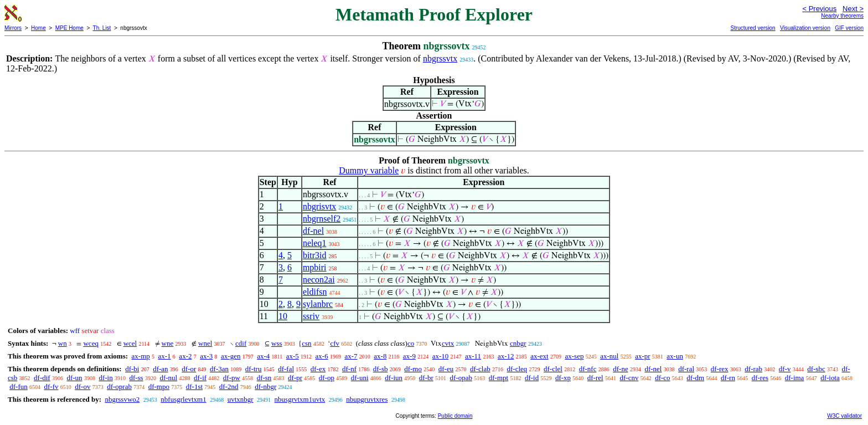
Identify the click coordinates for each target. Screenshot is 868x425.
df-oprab (119, 386)
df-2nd (229, 386)
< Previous (819, 9)
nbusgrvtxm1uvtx (300, 399)
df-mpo (159, 386)
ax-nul (609, 356)
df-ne (620, 369)
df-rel (595, 378)
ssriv (311, 316)
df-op (327, 378)
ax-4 (263, 356)
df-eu (446, 369)
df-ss (136, 378)
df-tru (254, 369)
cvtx (448, 343)
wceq (91, 343)
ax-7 (351, 356)
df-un (74, 378)
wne (168, 343)
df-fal (286, 369)
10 (283, 316)
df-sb (381, 369)
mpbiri (315, 267)
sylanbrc (318, 304)
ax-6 (322, 356)
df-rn (728, 378)
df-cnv (629, 378)
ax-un (675, 356)
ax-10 (441, 356)
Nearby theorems (842, 16)
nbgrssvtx (440, 58)
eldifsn (315, 292)
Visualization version (805, 28)
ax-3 (206, 356)
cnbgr (518, 343)
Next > (853, 9)
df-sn (264, 378)
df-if (200, 378)
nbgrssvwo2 (122, 399)
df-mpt (498, 378)
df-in (105, 378)
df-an (160, 369)
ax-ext (539, 356)
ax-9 (409, 356)
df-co (662, 378)
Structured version (753, 28)
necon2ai (319, 280)
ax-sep (574, 356)
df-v (785, 369)
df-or (189, 369)
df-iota (830, 378)
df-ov (82, 386)
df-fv (51, 386)
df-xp (563, 378)
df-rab (753, 369)
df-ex (318, 369)
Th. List (102, 28)
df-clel (553, 369)
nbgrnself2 (322, 219)
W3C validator (844, 416)
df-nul (168, 378)
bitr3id (315, 255)
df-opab (461, 378)
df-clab (480, 369)
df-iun (394, 378)
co (411, 343)
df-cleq (517, 369)
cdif (241, 343)
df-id (532, 378)
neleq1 (315, 243)
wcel (130, 343)
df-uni (360, 378)
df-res (760, 378)
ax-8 (380, 356)
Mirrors (13, 28)
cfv (335, 343)
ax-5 (293, 356)
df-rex (720, 369)
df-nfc (588, 369)
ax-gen (231, 356)
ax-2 (185, 356)
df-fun (19, 386)
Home (38, 28)
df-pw (232, 378)
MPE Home (69, 28)
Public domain (455, 416)
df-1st (194, 386)
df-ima (795, 378)
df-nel (313, 231)
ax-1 (165, 356)
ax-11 (473, 356)
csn (306, 343)
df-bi (132, 369)
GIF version (849, 28)
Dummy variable (369, 170)
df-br (426, 378)
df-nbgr (265, 386)
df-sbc (816, 369)
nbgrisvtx (319, 206)
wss (277, 343)
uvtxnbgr (241, 399)
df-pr (295, 378)
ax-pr (642, 356)
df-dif (42, 378)
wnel (205, 343)
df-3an (219, 369)
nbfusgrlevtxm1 (183, 399)
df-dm (695, 378)
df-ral (686, 369)
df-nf (349, 369)
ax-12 (506, 356)
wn (63, 343)
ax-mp (141, 356)
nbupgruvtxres (367, 399)
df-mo (413, 369)
